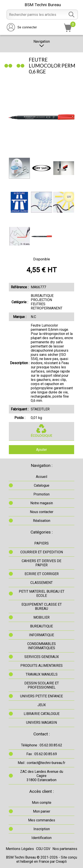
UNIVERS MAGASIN (41, 723)
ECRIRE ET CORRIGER (42, 574)
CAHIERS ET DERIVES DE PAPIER (41, 563)
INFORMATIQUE (41, 635)
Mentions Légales (20, 849)
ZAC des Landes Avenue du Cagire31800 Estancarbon (42, 776)
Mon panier (42, 811)
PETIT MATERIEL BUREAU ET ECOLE (42, 594)
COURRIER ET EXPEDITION (42, 552)
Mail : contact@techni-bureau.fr (41, 763)
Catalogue (42, 485)
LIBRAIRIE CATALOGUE (42, 714)
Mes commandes (42, 820)
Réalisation (42, 521)
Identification (41, 838)
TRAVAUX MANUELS (42, 674)
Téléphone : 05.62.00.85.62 (42, 745)
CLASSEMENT (41, 583)
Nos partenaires (65, 849)
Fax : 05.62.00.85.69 (42, 754)
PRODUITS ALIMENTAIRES (41, 666)
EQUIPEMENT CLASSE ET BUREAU (42, 607)
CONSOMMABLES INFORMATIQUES (41, 646)
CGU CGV (43, 849)
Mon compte (42, 803)
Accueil (41, 477)
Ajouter (41, 450)
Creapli (61, 862)
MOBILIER (41, 617)
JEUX (42, 705)
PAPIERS (41, 543)
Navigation (42, 44)
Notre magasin (42, 503)
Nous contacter (42, 512)
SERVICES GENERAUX (42, 657)
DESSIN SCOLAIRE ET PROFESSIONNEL (42, 685)
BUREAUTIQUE (41, 626)
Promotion (41, 494)
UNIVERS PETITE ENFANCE (41, 696)
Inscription (42, 829)
